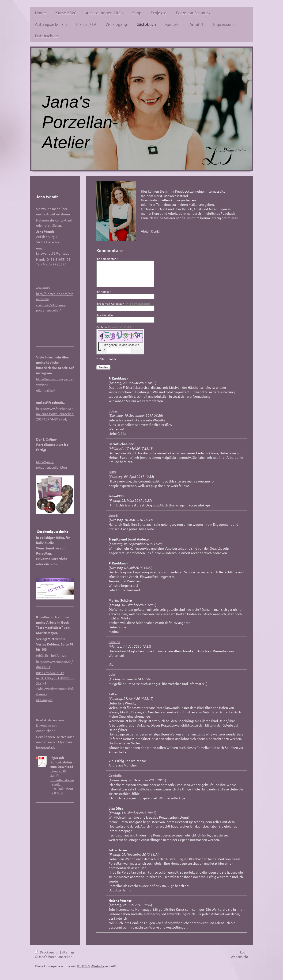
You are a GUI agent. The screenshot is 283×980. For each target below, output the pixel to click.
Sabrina (114, 642)
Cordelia (115, 775)
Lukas (113, 411)
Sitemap (68, 952)
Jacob (113, 515)
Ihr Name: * (104, 292)
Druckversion (47, 952)
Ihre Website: (105, 315)
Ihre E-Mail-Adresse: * (123, 303)
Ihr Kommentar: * (108, 259)
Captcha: (114, 327)
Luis (112, 674)
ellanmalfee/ (45, 390)
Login (244, 952)
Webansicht (240, 957)
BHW (112, 472)
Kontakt (61, 220)
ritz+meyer (44, 700)
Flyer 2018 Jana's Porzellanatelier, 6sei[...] (62, 778)
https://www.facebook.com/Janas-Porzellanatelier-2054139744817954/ (55, 414)
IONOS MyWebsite (91, 966)
